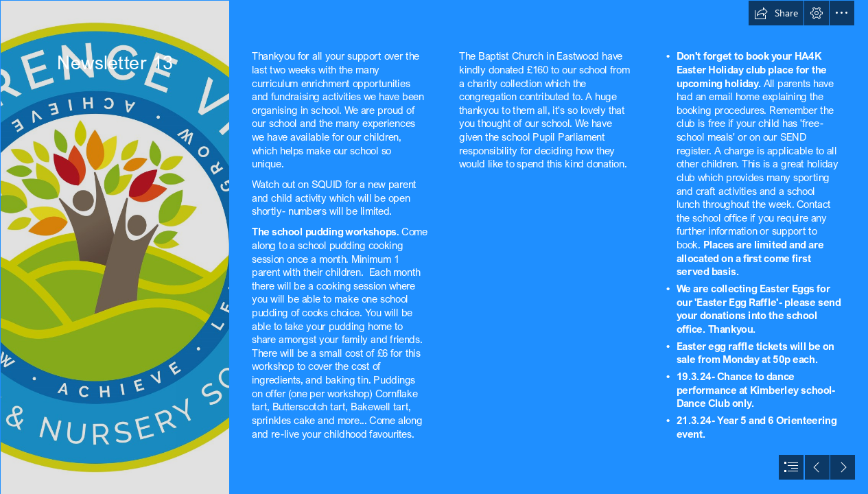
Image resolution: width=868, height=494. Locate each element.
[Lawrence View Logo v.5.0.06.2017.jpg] (114, 247)
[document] (434, 247)
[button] (776, 13)
